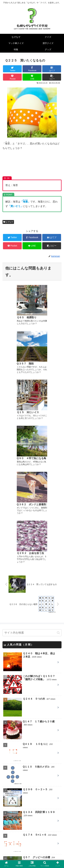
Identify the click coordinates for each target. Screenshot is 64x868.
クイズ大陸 (15, 825)
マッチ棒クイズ (12, 770)
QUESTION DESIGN (20, 811)
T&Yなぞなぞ (16, 838)
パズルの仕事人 (17, 816)
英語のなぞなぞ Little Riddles (26, 834)
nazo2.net (14, 829)
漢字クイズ (9, 777)
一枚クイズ (15, 820)
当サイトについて (17, 859)
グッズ (7, 793)
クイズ (7, 762)
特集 (6, 785)
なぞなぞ (8, 222)
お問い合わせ (47, 859)
